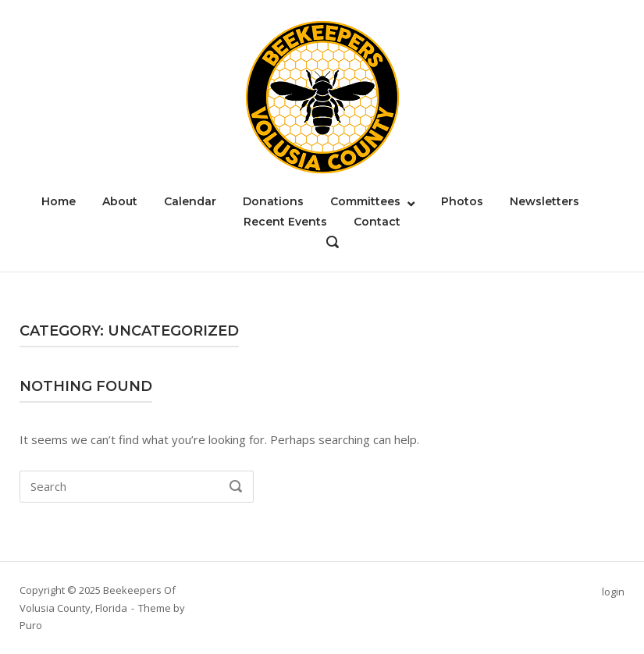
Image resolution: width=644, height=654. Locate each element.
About (120, 201)
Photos (462, 201)
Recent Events (285, 222)
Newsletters (544, 201)
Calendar (190, 201)
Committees (365, 201)
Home (59, 201)
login (613, 592)
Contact (377, 222)
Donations (273, 201)
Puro (31, 625)
